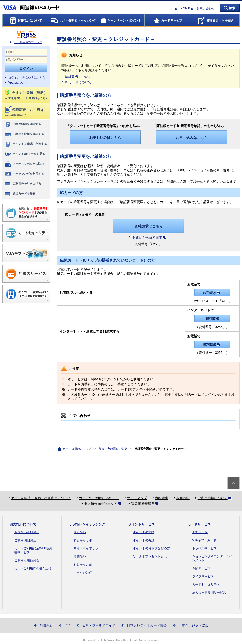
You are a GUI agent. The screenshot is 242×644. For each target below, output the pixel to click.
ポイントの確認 (144, 540)
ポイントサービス (141, 524)
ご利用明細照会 (25, 540)
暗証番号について (78, 77)
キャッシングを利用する (24, 174)
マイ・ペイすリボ (86, 548)
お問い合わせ (206, 8)
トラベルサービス (205, 548)
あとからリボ (83, 540)
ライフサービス (203, 576)
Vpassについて (18, 83)
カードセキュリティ (206, 584)
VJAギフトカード (204, 540)
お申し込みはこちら (105, 138)
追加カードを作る (20, 194)
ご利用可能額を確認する (24, 134)
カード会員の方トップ (28, 42)
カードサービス (199, 524)
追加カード (200, 532)
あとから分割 (83, 564)
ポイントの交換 (144, 532)
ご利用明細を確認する (23, 124)
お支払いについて (23, 524)
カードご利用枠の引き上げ (33, 568)
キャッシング (83, 572)
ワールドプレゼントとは (150, 556)
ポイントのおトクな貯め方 (151, 548)
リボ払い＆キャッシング (87, 524)
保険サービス (201, 568)
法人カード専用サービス (209, 593)
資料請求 (212, 319)
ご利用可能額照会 (27, 560)
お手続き (212, 293)
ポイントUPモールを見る (25, 154)
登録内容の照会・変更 (113, 449)
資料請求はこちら (149, 226)
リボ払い (80, 532)
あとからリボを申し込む (24, 164)
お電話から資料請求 (150, 237)
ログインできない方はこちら (27, 78)
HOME (185, 8)
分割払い (80, 556)
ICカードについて (78, 82)
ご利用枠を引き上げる (23, 184)
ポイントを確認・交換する (26, 144)
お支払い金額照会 (27, 532)
